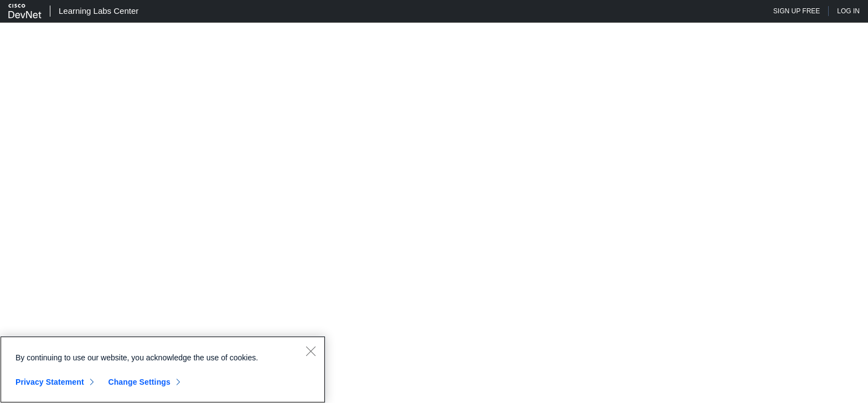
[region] (163, 370)
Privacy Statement (50, 382)
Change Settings (139, 382)
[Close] (311, 351)
